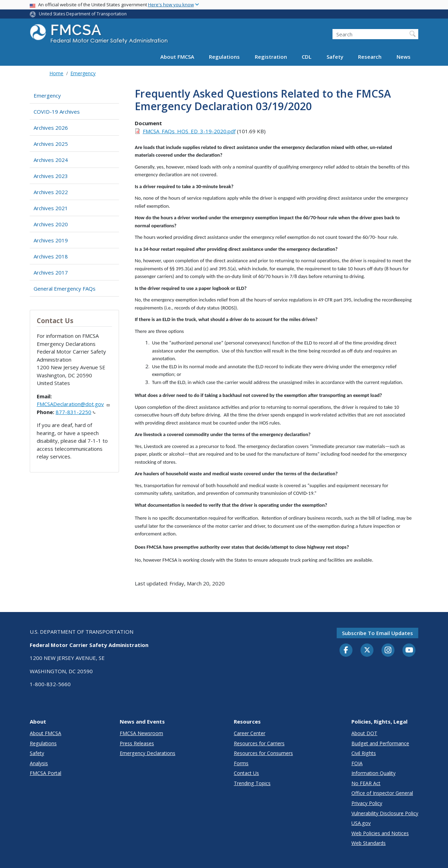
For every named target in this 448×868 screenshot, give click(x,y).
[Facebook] (346, 650)
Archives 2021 (51, 208)
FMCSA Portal (45, 773)
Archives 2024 (51, 160)
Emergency (83, 73)
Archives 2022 (51, 192)
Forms (241, 763)
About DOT (364, 733)
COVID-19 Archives (57, 112)
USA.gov (361, 823)
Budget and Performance (380, 743)
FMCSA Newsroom (141, 733)
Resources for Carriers (259, 743)
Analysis (39, 763)
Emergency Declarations (148, 753)
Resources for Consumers (263, 753)
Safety (335, 57)
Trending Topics (252, 783)
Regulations (224, 57)
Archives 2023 (51, 176)
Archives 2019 (51, 240)
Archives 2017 (51, 272)
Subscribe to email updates (377, 633)
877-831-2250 (76, 412)
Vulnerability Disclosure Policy (385, 813)
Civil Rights (364, 753)
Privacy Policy (367, 803)
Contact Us (246, 773)
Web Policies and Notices (380, 833)
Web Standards (369, 843)
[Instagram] (388, 651)
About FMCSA (177, 57)
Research (370, 57)
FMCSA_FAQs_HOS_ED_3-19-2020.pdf (189, 131)
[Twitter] (367, 650)
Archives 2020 (51, 224)
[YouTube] (409, 650)
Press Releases (137, 743)
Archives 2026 (51, 128)
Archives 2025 (51, 144)
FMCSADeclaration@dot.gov (73, 404)
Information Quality (373, 773)
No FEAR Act (366, 783)
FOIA (357, 763)
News (404, 57)
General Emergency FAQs (65, 289)
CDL (307, 57)
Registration (271, 57)
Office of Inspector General (382, 793)
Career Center (250, 733)
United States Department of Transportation (83, 14)
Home (56, 73)
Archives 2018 (51, 256)
